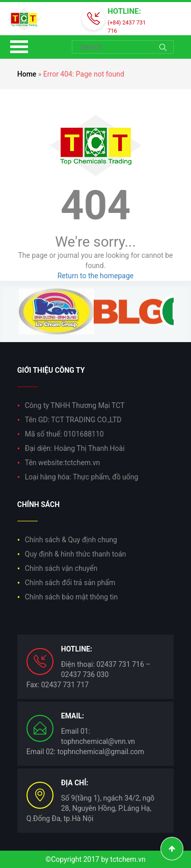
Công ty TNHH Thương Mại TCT (75, 405)
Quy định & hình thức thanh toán (76, 554)
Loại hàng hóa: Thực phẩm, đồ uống (82, 477)
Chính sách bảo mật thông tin (72, 597)
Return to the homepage (96, 276)
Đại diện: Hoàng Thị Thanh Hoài (75, 448)
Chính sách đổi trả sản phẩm (70, 583)
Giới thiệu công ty (51, 370)
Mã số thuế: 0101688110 (64, 434)
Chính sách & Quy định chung (71, 540)
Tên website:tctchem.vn (63, 463)
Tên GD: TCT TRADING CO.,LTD (73, 420)
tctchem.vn (128, 859)
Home (27, 74)
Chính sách (38, 504)
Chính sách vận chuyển (61, 568)
